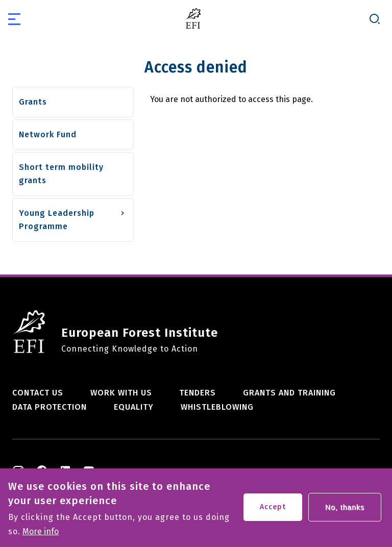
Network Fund (48, 134)
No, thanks (345, 512)
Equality (134, 407)
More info (41, 536)
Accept (273, 512)
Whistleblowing (217, 407)
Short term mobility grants (61, 174)
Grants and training (289, 393)
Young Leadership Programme (57, 220)
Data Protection (50, 407)
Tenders (198, 393)
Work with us (121, 393)
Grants (33, 102)
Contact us (38, 393)
